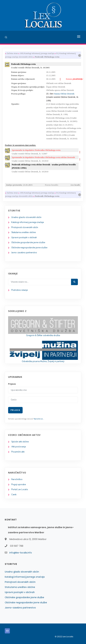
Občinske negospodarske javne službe (29, 248)
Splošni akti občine (20, 442)
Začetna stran (12, 53)
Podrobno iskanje (20, 290)
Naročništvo (17, 479)
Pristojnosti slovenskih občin (25, 227)
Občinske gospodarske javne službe (28, 243)
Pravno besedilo (52, 185)
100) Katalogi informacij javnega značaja (37, 53)
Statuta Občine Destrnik (64, 94)
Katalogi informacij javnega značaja (28, 222)
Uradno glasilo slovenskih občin (26, 217)
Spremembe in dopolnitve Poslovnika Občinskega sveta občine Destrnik (43, 157)
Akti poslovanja (19, 447)
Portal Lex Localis (20, 489)
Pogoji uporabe (19, 485)
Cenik (14, 495)
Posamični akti (18, 452)
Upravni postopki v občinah (24, 238)
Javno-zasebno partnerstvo (24, 253)
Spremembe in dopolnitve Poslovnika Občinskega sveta (36, 150)
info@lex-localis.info (21, 553)
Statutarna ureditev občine (23, 232)
